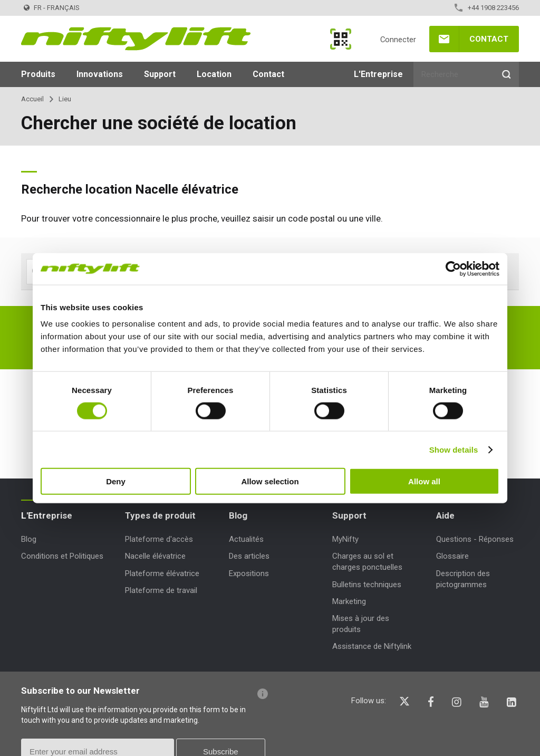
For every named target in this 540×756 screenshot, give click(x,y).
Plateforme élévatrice (162, 573)
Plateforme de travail (161, 590)
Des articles (249, 556)
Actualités (246, 539)
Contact (489, 39)
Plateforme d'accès (159, 539)
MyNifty (341, 39)
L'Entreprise (378, 74)
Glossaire (452, 556)
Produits (38, 74)
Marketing (349, 601)
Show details (454, 449)
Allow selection (270, 481)
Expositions (249, 573)
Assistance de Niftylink (372, 646)
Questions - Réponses (475, 539)
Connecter (398, 40)
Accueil (32, 99)
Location (214, 74)
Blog (29, 539)
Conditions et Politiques (62, 556)
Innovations (100, 74)
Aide (445, 515)
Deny (116, 481)
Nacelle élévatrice (155, 556)
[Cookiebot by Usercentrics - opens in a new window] (453, 269)
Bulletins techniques (367, 585)
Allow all (424, 481)
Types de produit (160, 515)
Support (160, 74)
